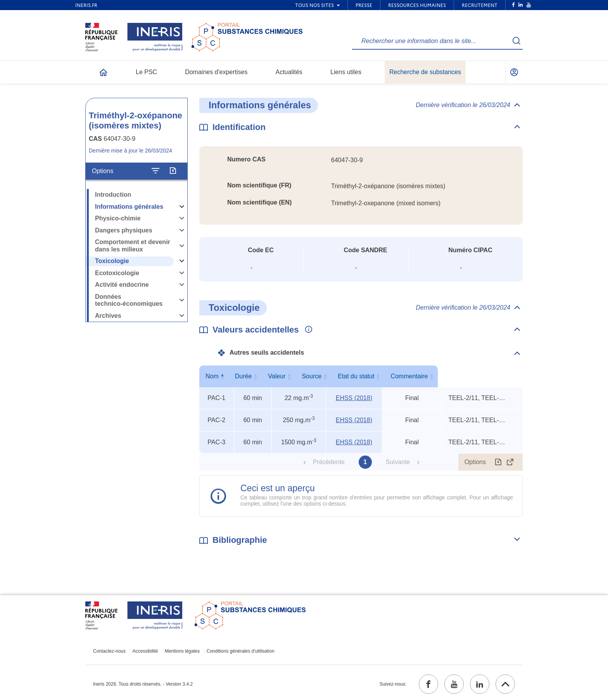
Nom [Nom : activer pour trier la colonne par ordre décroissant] (215, 376)
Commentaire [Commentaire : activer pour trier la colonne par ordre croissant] (480, 376)
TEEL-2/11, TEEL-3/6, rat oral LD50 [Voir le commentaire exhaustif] (478, 398)
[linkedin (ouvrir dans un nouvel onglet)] (480, 684)
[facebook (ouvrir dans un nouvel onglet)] (428, 684)
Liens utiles (346, 72)
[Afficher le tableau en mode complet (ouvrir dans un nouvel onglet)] (510, 462)
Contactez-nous (109, 651)
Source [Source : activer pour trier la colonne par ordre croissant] (353, 376)
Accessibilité (145, 651)
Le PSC (146, 72)
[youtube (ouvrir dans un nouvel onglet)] (454, 684)
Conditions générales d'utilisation (241, 651)
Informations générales (129, 207)
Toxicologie (112, 261)
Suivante (398, 462)
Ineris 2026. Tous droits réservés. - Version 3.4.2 (143, 684)
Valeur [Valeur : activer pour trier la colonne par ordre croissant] (297, 376)
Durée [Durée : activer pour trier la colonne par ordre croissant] (251, 376)
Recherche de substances (425, 72)
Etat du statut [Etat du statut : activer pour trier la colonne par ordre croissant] (410, 376)
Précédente (329, 462)
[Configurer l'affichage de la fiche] (155, 171)
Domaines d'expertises (216, 72)
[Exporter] (173, 171)
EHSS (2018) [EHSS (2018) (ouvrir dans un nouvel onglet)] (354, 398)
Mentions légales (182, 651)
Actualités (289, 72)
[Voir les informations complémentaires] (307, 330)
